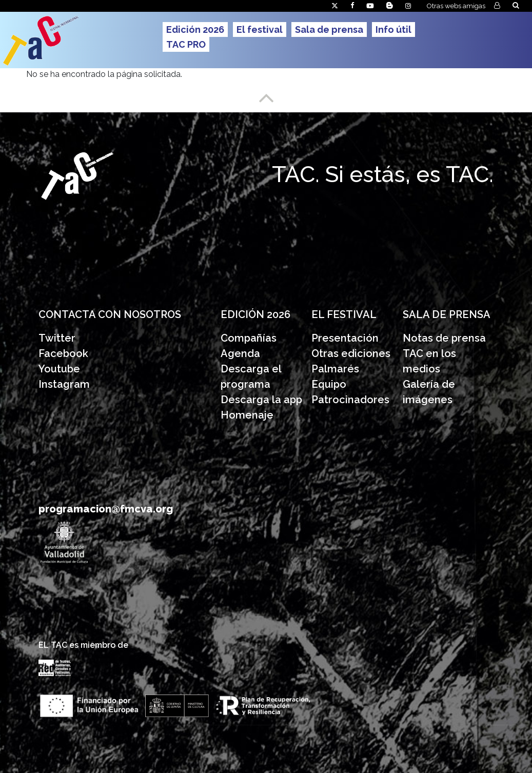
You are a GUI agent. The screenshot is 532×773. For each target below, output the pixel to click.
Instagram (64, 384)
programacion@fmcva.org (106, 509)
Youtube (59, 369)
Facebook (63, 353)
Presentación (346, 338)
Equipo (329, 384)
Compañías (249, 338)
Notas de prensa (444, 338)
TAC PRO (186, 44)
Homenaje (247, 415)
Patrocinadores (350, 400)
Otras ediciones (351, 353)
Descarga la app (261, 400)
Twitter (57, 338)
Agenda (240, 353)
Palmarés (335, 369)
